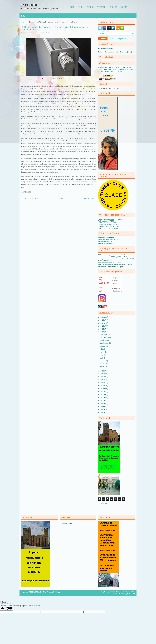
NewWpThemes (110, 592)
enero (102, 367)
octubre (103, 340)
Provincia (90, 7)
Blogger (58, 592)
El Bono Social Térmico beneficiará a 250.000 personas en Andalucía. (55, 28)
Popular (103, 39)
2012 (102, 395)
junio (102, 352)
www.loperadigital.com (31, 33)
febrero (103, 364)
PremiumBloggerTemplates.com (124, 593)
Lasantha (131, 592)
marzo (102, 361)
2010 (102, 401)
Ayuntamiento (102, 7)
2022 (102, 329)
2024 (102, 323)
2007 (102, 409)
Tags (112, 39)
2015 (102, 386)
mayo (102, 355)
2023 (102, 326)
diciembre (104, 334)
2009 (102, 404)
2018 (102, 377)
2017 (102, 380)
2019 (102, 374)
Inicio (72, 7)
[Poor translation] (9, 609)
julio (102, 349)
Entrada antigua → (89, 198)
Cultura (124, 7)
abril (102, 358)
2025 (102, 320)
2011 (102, 398)
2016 (102, 383)
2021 (102, 332)
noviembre (104, 337)
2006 (102, 412)
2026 (102, 317)
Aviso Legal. (114, 7)
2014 (102, 389)
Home (24, 22)
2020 (102, 371)
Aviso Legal (104, 504)
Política (80, 7)
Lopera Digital (67, 523)
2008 (102, 407)
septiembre (104, 343)
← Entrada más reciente (30, 198)
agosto (103, 346)
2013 (102, 392)
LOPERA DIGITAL (28, 5)
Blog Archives (122, 39)
